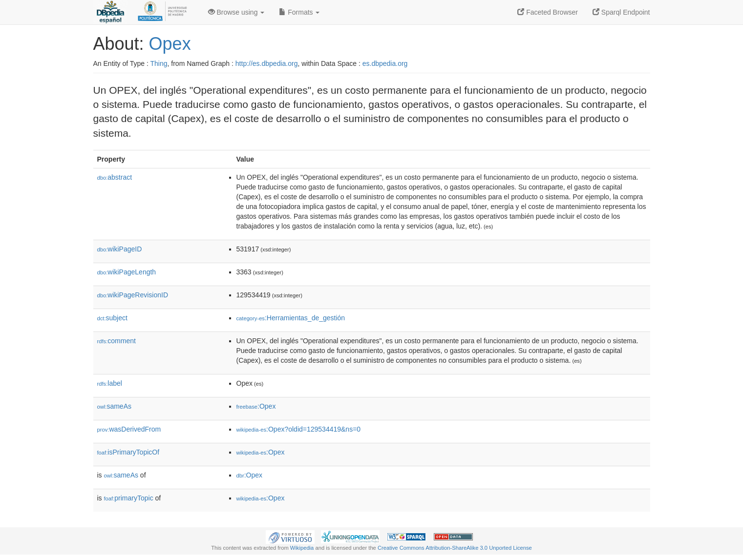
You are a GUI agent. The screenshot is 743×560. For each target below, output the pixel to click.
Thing (159, 63)
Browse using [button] (236, 12)
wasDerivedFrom (129, 429)
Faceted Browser (548, 12)
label (110, 383)
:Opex (256, 406)
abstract (115, 177)
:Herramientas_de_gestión (291, 318)
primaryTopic (129, 498)
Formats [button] (299, 12)
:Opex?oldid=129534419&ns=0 (299, 429)
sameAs (114, 406)
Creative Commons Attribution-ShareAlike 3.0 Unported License (455, 548)
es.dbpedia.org (385, 63)
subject (112, 318)
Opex (170, 44)
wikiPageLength (127, 272)
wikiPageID (120, 249)
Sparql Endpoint (621, 12)
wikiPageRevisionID (133, 295)
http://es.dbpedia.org (267, 63)
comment (117, 341)
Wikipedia (302, 548)
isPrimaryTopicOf (128, 452)
